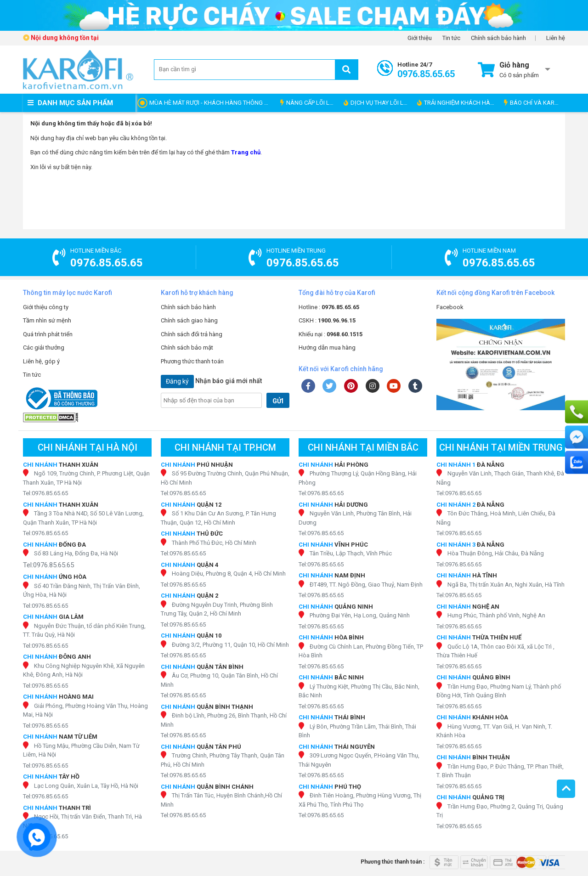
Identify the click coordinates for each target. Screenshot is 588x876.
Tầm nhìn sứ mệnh (47, 320)
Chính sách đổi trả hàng (192, 334)
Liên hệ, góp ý (41, 361)
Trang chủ (246, 152)
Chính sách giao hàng (189, 320)
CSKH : (327, 320)
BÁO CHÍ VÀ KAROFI (534, 103)
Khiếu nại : (331, 334)
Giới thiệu (420, 38)
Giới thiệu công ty (46, 307)
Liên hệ (556, 38)
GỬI (278, 401)
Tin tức (451, 38)
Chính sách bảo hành (498, 38)
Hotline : (329, 307)
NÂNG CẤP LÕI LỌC (309, 103)
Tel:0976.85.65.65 (45, 493)
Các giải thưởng (44, 348)
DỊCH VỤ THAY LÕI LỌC (377, 103)
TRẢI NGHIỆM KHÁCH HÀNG (458, 103)
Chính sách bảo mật (187, 348)
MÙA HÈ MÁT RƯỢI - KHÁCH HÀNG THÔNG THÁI (212, 103)
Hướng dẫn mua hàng (327, 348)
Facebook (450, 307)
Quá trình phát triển (48, 334)
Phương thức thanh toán (192, 361)
